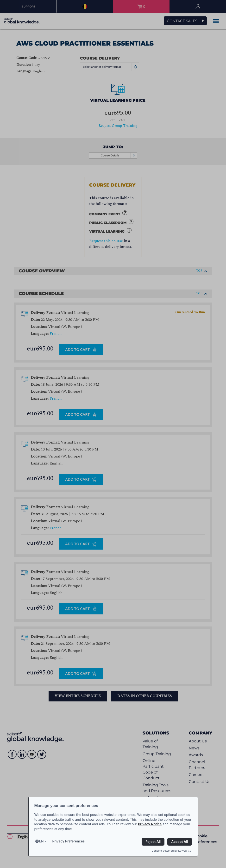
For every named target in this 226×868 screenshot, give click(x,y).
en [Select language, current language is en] (41, 841)
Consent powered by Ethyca (172, 851)
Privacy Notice (150, 824)
